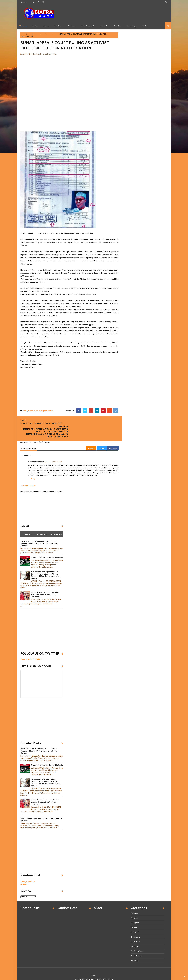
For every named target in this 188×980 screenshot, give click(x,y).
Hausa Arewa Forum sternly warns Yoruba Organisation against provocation (46, 588)
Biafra (136, 912)
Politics (58, 26)
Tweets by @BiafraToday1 (31, 653)
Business (71, 26)
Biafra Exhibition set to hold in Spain (47, 551)
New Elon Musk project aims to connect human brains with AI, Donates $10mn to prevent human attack (46, 569)
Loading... (24, 878)
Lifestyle (104, 26)
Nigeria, (49, 54)
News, (44, 54)
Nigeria (49, 34)
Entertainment (88, 26)
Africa (30, 34)
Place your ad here (28, 876)
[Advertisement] (121, 13)
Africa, (33, 54)
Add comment (27, 479)
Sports (136, 940)
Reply (33, 473)
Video (145, 26)
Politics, (54, 54)
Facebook (113, 442)
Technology (131, 26)
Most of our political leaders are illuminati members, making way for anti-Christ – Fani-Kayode (40, 537)
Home (24, 2)
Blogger (91, 442)
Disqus (102, 442)
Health (117, 26)
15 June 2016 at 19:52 (54, 456)
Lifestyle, (39, 54)
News (43, 34)
